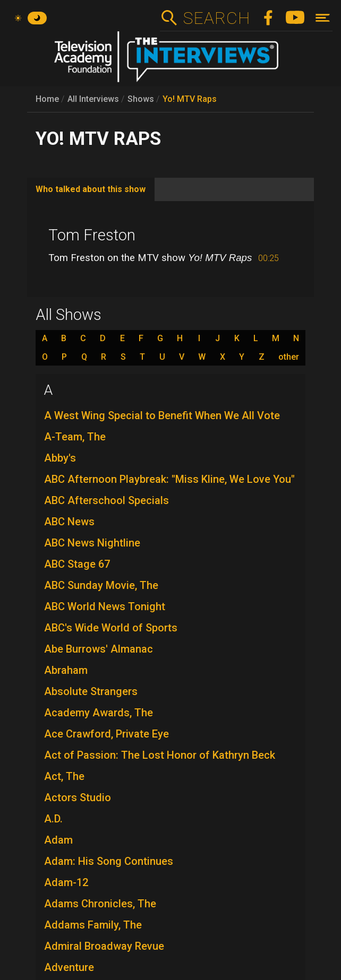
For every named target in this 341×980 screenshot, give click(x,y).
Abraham (66, 670)
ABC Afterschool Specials (106, 500)
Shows (141, 99)
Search (216, 18)
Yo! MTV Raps (190, 99)
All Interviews (93, 99)
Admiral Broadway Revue (104, 946)
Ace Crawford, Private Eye (106, 734)
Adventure (69, 967)
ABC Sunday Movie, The (101, 585)
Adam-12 (66, 882)
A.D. (53, 819)
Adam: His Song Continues (109, 861)
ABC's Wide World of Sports (111, 628)
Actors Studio (78, 797)
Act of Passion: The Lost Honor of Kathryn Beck (160, 755)
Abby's (60, 458)
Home (47, 99)
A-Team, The (75, 437)
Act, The (64, 776)
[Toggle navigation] (323, 18)
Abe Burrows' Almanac (99, 649)
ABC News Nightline (92, 543)
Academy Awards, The (99, 713)
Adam (58, 840)
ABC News (69, 522)
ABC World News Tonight (105, 606)
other (289, 357)
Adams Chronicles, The (100, 904)
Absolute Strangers (91, 691)
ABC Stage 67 (77, 564)
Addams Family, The (93, 925)
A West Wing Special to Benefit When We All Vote (162, 415)
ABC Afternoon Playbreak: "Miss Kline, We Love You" (169, 479)
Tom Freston (92, 235)
